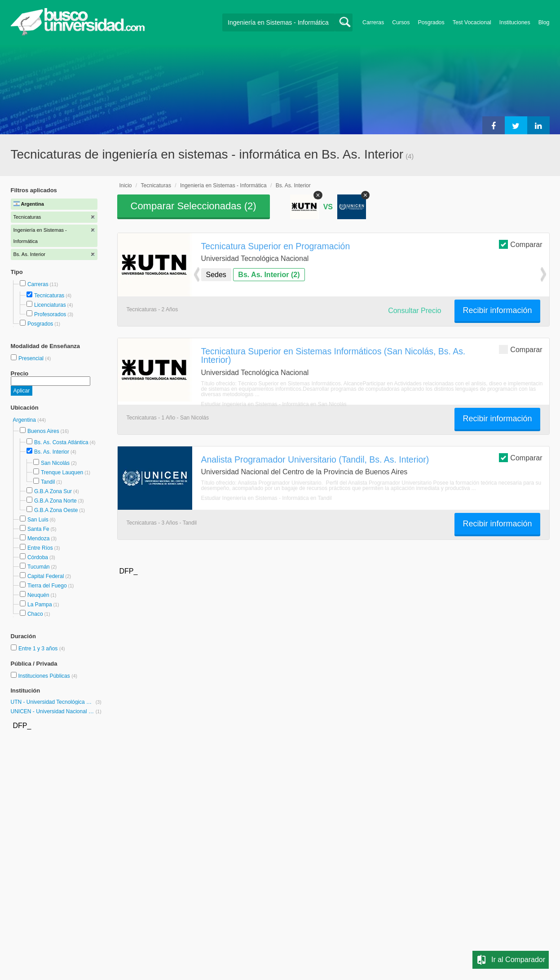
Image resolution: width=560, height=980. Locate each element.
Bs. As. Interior (52, 452)
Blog (544, 22)
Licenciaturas (50, 305)
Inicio (126, 185)
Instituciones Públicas (48, 676)
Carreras (373, 22)
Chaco (35, 614)
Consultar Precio (414, 311)
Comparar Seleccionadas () (194, 206)
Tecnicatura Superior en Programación (276, 246)
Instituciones (515, 22)
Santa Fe (38, 529)
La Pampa (40, 605)
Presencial (32, 358)
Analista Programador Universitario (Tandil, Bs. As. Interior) (315, 459)
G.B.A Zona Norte (55, 501)
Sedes (216, 275)
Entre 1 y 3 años (39, 649)
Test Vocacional (472, 22)
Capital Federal (46, 576)
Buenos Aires (43, 431)
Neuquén (38, 595)
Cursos (401, 22)
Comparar (520, 244)
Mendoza (38, 539)
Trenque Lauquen (62, 472)
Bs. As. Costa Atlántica (61, 442)
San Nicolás (55, 463)
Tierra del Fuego (47, 586)
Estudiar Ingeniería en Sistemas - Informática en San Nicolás (274, 404)
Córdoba (38, 557)
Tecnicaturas (49, 296)
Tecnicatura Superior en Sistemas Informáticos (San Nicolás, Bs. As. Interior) (333, 355)
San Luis (38, 520)
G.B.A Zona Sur (53, 491)
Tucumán (39, 567)
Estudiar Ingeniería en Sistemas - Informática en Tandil (267, 498)
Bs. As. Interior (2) (269, 275)
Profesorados (50, 314)
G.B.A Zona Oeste (56, 510)
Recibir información (497, 310)
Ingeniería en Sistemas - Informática (223, 185)
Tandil (48, 482)
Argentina (25, 420)
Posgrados (431, 22)
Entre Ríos (40, 548)
